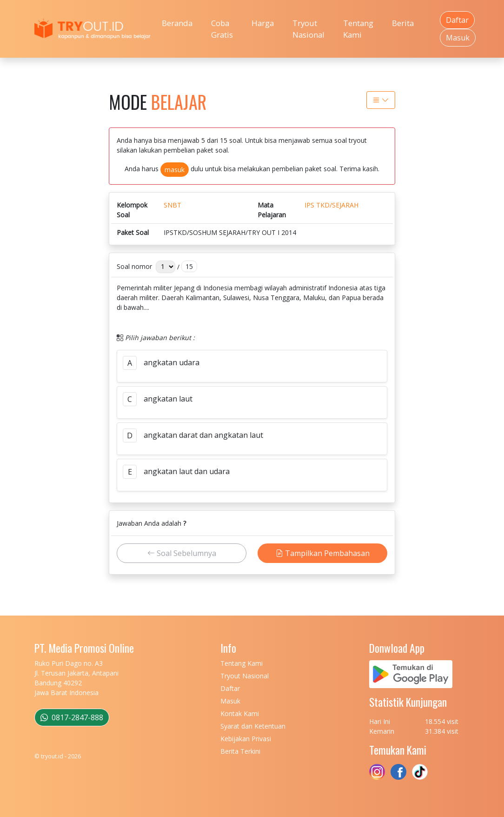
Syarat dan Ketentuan (253, 726)
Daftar (457, 20)
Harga (263, 23)
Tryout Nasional (308, 29)
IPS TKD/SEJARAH (332, 205)
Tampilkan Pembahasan (323, 553)
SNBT (172, 205)
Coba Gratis (222, 29)
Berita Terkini (240, 751)
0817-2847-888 (72, 717)
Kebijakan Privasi (246, 739)
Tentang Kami (358, 29)
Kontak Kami (240, 713)
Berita (403, 23)
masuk (175, 170)
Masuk (458, 38)
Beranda (177, 23)
